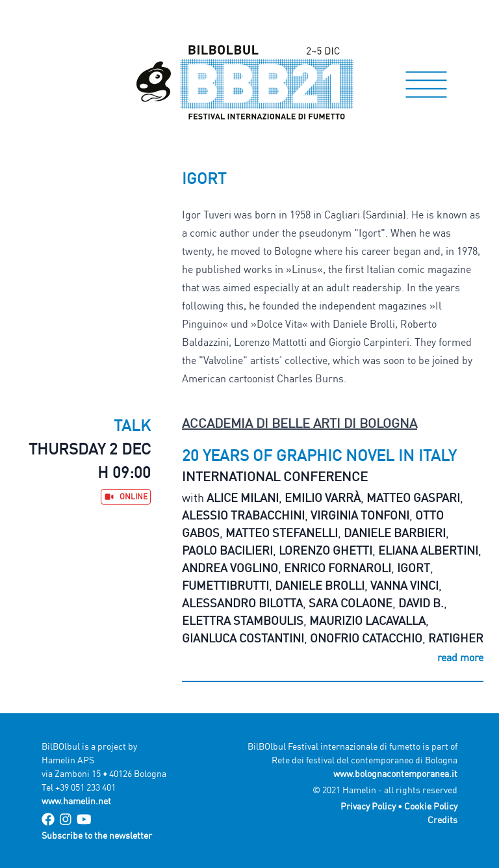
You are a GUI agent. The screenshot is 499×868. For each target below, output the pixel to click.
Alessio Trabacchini (243, 515)
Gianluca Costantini (243, 638)
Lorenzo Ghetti (326, 550)
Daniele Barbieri (395, 533)
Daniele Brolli (320, 585)
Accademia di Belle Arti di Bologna (300, 423)
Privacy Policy (368, 806)
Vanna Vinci (404, 585)
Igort (414, 568)
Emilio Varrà (323, 497)
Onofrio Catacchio (366, 638)
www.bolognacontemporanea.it (395, 773)
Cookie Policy (431, 806)
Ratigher (456, 638)
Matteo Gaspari (413, 497)
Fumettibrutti (225, 585)
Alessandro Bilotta (242, 603)
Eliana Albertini (428, 550)
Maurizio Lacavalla (367, 620)
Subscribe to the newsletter (97, 835)
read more (460, 657)
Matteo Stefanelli (282, 533)
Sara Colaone (351, 603)
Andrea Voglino (230, 568)
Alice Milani (243, 497)
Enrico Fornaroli (338, 568)
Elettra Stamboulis (243, 620)
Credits (442, 820)
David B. (421, 603)
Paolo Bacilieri (227, 550)
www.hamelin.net (76, 801)
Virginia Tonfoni (360, 515)
